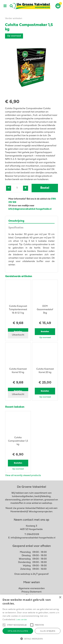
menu (5, 6)
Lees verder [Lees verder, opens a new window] (22, 619)
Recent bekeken (15, 407)
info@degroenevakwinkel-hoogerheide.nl (30, 209)
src (11, 6)
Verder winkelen (14, 18)
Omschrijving (16, 221)
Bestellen (45, 332)
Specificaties (16, 228)
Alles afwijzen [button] (48, 631)
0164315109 (33, 534)
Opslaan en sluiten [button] (18, 631)
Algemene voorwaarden (32, 589)
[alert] (32, 619)
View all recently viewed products (23, 475)
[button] (4, 625)
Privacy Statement (32, 592)
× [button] (60, 597)
